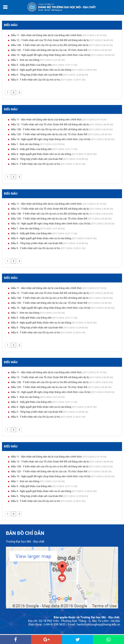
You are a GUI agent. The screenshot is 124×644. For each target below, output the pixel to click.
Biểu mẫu (11, 25)
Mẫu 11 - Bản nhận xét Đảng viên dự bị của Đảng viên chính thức (47, 35)
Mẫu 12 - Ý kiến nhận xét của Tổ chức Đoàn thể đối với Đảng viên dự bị (50, 40)
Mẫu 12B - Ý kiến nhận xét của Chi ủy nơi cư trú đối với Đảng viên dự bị (50, 45)
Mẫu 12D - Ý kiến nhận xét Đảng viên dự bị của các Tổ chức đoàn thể (49, 50)
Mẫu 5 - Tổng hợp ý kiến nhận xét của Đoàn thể (37, 75)
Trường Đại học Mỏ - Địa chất (25, 542)
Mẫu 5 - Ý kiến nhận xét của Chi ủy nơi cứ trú (35, 80)
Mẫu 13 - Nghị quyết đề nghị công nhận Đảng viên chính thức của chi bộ (51, 55)
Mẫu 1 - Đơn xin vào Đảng (25, 60)
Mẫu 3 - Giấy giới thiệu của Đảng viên (31, 65)
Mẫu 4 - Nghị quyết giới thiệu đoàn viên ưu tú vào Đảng (41, 70)
